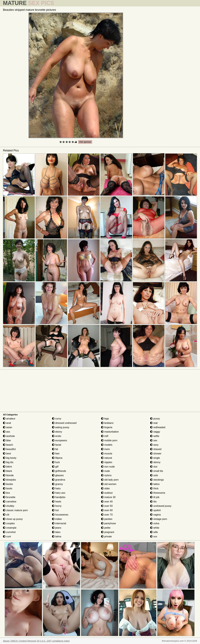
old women (109, 484)
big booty (10, 458)
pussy (155, 419)
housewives (60, 515)
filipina (57, 458)
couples (9, 523)
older (105, 488)
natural (106, 458)
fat (55, 449)
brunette (9, 497)
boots (8, 488)
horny (57, 506)
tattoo (155, 484)
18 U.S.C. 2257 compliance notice (53, 641)
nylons (106, 475)
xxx (154, 536)
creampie (10, 528)
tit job (155, 497)
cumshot (9, 532)
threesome (158, 493)
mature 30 (108, 497)
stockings (157, 480)
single (155, 458)
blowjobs (9, 480)
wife (154, 532)
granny (57, 484)
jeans (57, 528)
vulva (155, 523)
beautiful (9, 449)
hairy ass (59, 493)
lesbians (107, 423)
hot (55, 510)
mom (105, 449)
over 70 (107, 515)
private (106, 536)
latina (57, 536)
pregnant (108, 532)
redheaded (158, 427)
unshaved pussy (161, 506)
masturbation (110, 432)
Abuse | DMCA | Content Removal (19, 641)
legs (105, 419)
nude (105, 471)
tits (153, 502)
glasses (58, 475)
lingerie (107, 427)
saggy (155, 432)
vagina (155, 515)
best (7, 454)
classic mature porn (15, 510)
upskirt (155, 510)
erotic (57, 436)
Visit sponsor (85, 142)
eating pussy (61, 427)
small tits (157, 471)
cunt (7, 536)
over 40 (107, 502)
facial (57, 445)
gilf (55, 467)
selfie (155, 436)
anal (7, 423)
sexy (154, 445)
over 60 (107, 510)
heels (57, 502)
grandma (59, 480)
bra (6, 493)
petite (106, 528)
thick (154, 488)
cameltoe (10, 502)
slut (154, 467)
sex (154, 440)
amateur (9, 419)
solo (154, 475)
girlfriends (59, 471)
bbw (7, 440)
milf (105, 436)
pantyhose (108, 523)
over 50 (107, 506)
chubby (9, 506)
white (155, 528)
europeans (60, 440)
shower (156, 454)
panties (107, 519)
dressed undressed (64, 423)
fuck (56, 462)
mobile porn (109, 440)
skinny (155, 462)
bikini (7, 467)
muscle (107, 454)
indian (57, 519)
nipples (107, 462)
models (107, 445)
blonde (8, 475)
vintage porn (159, 519)
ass (6, 432)
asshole (9, 436)
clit (6, 515)
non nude (108, 467)
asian (8, 427)
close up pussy (13, 519)
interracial (59, 523)
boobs (8, 484)
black (7, 471)
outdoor (107, 493)
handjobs (59, 497)
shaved (156, 449)
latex (56, 532)
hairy (56, 488)
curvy (57, 419)
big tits (8, 462)
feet (56, 454)
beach (8, 445)
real (154, 423)
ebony (57, 432)
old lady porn (110, 480)
